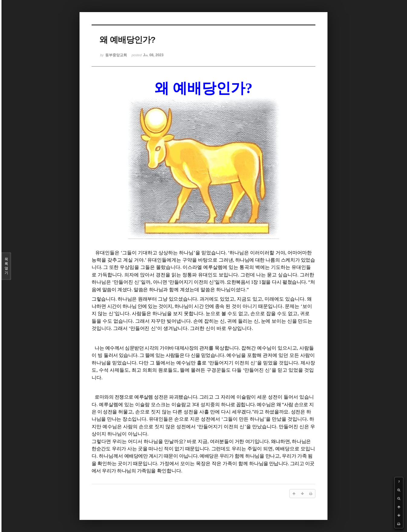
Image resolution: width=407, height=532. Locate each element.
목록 (6, 266)
